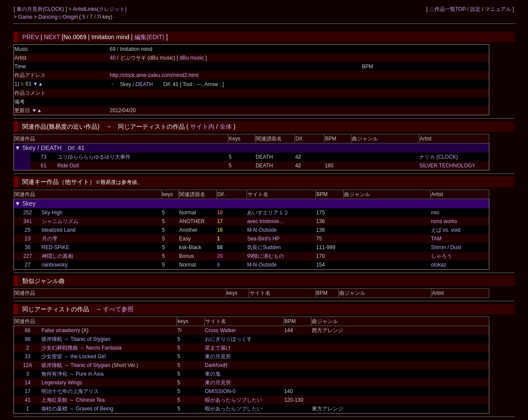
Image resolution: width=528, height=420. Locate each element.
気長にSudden (264, 247)
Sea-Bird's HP (263, 239)
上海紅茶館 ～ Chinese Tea (73, 400)
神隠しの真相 (57, 256)
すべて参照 (118, 309)
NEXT (52, 37)
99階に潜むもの (266, 256)
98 (28, 339)
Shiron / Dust (446, 247)
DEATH (144, 84)
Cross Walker (221, 330)
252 (27, 213)
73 (44, 157)
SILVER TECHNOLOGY (447, 166)
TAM (436, 239)
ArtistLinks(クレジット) (100, 9)
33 (28, 357)
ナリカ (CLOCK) (439, 157)
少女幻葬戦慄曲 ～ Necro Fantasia (81, 348)
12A (28, 365)
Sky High (52, 213)
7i (99, 17)
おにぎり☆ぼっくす (228, 339)
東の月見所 (218, 357)
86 (28, 330)
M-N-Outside (262, 230)
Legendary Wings (62, 383)
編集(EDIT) (149, 37)
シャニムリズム (60, 221)
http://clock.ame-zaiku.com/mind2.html (154, 75)
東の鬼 (213, 374)
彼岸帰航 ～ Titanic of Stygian (76, 339)
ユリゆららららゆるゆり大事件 (94, 157)
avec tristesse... (265, 221)
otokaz (439, 265)
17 (28, 391)
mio (435, 213)
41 (28, 400)
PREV (30, 37)
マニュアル (498, 9)
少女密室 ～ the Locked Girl (73, 357)
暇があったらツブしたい (234, 400)
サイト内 (202, 127)
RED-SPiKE (56, 247)
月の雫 (50, 239)
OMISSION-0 (220, 391)
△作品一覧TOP (448, 9)
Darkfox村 (216, 365)
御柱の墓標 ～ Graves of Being (77, 409)
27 (28, 265)
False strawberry (61, 330)
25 (28, 230)
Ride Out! (69, 166)
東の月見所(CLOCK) (41, 9)
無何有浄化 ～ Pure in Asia (72, 374)
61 (44, 166)
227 (27, 256)
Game (26, 17)
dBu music (192, 58)
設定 (475, 9)
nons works (444, 221)
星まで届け (218, 348)
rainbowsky (55, 265)
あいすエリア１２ (268, 213)
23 (28, 239)
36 (28, 247)
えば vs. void (446, 230)
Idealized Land (59, 230)
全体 (226, 127)
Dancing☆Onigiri (59, 17)
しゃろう (441, 256)
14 (28, 383)
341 (27, 221)
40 (112, 58)
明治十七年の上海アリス (70, 391)
